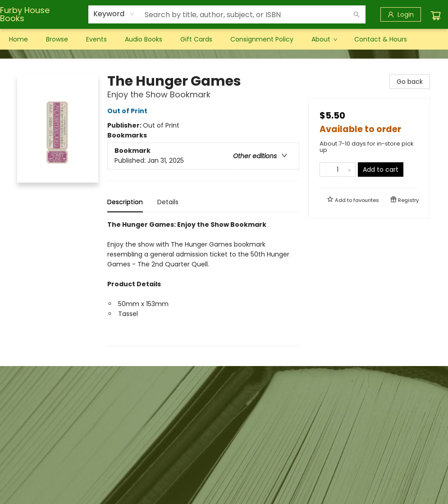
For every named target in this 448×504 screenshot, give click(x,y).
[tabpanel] (203, 283)
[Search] (357, 14)
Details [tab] (168, 202)
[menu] (224, 39)
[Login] (401, 14)
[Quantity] (338, 170)
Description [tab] (125, 202)
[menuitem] (18, 39)
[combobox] (114, 14)
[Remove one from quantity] (326, 170)
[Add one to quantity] (350, 170)
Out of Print (129, 111)
